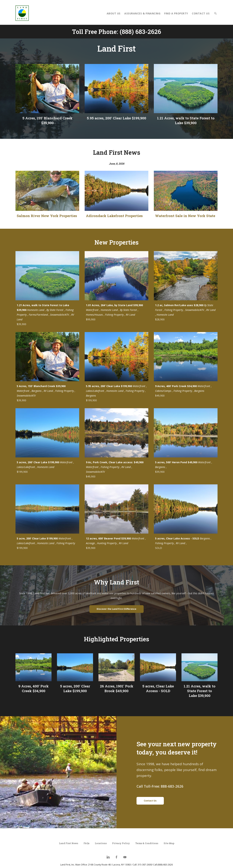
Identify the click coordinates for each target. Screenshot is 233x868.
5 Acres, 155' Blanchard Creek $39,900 (47, 120)
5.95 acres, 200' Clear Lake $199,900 (116, 118)
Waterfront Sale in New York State (185, 216)
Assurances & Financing (142, 13)
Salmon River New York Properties (47, 216)
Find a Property (176, 13)
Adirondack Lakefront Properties (114, 216)
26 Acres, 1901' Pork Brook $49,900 (117, 688)
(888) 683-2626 (140, 32)
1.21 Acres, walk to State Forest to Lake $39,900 (186, 120)
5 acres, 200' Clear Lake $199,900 (75, 688)
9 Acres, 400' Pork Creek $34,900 (33, 688)
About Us (114, 13)
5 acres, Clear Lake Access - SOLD (158, 688)
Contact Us (201, 13)
